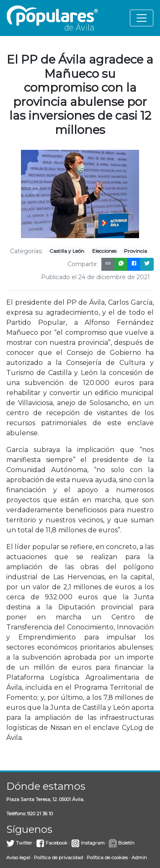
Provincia (135, 251)
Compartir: (83, 264)
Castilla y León (67, 251)
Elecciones (104, 251)
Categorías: (26, 251)
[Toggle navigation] (142, 18)
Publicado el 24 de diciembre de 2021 (95, 277)
